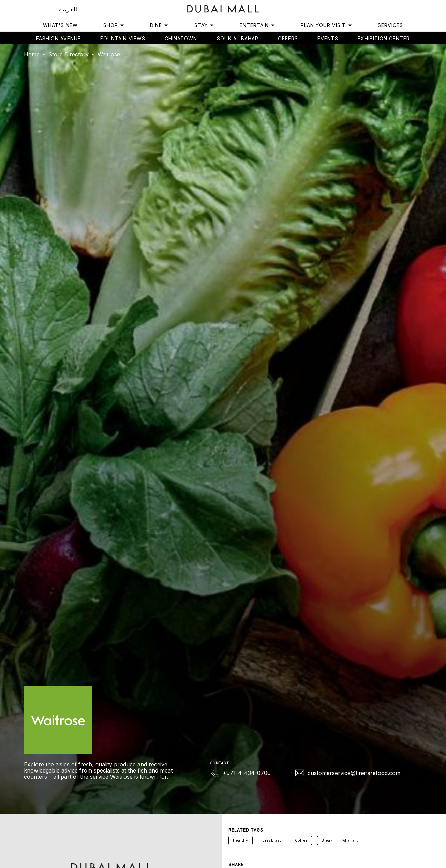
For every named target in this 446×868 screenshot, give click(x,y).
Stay (204, 25)
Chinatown (181, 38)
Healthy (241, 840)
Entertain (257, 25)
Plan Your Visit (326, 25)
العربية (68, 9)
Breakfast (272, 840)
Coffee (301, 840)
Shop (114, 25)
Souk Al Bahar (238, 38)
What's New (60, 25)
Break (327, 840)
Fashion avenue (58, 38)
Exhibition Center (384, 38)
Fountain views (123, 38)
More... (350, 841)
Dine (159, 25)
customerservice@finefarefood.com (354, 773)
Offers (288, 38)
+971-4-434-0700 (247, 773)
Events (328, 38)
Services (390, 25)
